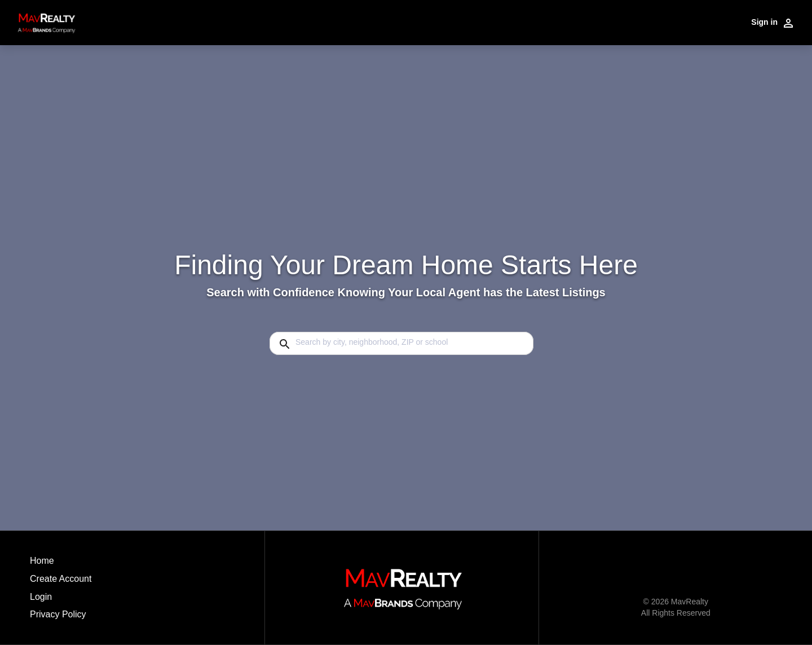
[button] (61, 600)
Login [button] (41, 597)
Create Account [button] (61, 579)
